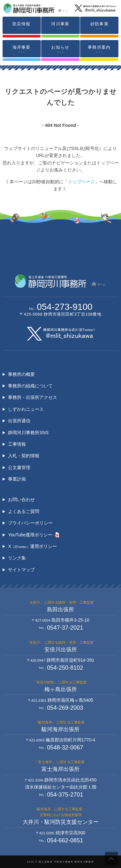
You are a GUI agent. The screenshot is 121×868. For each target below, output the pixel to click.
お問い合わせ (21, 500)
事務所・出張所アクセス (33, 397)
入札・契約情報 (24, 456)
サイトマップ (21, 570)
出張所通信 (19, 421)
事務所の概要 (21, 374)
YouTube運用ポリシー (30, 535)
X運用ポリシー (32, 546)
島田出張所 (60, 610)
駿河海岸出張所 (60, 729)
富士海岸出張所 (60, 769)
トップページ (81, 182)
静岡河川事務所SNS (28, 433)
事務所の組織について (30, 386)
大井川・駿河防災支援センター (61, 822)
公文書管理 (19, 467)
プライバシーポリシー (30, 523)
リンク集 (17, 558)
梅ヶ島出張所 (61, 689)
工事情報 (17, 444)
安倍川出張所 (61, 650)
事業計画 (17, 479)
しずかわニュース (26, 409)
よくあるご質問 (24, 511)
